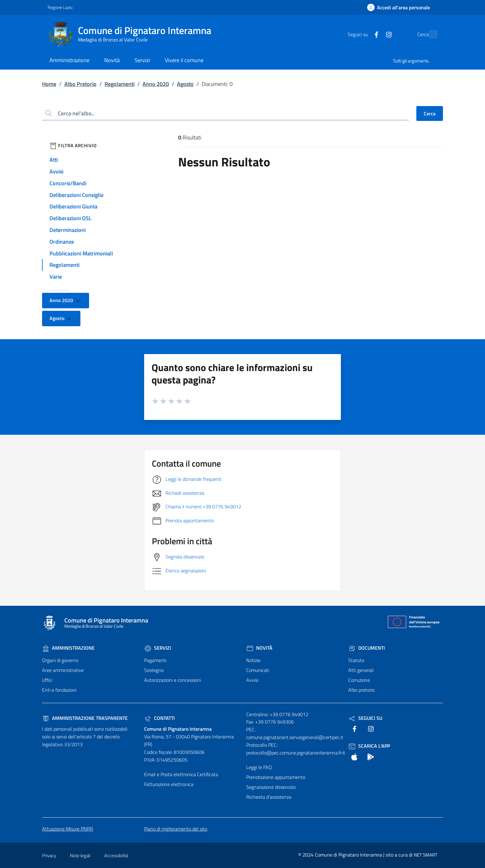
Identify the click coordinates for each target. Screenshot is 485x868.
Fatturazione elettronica (169, 784)
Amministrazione (68, 648)
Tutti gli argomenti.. (411, 61)
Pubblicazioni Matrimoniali (81, 253)
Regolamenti (120, 84)
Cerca (430, 113)
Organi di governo (60, 660)
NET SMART (426, 855)
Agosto (185, 84)
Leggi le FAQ (259, 767)
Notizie (253, 660)
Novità (259, 648)
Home (49, 84)
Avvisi (56, 171)
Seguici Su (365, 718)
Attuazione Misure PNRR (68, 829)
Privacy (49, 855)
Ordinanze (62, 242)
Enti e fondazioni (59, 690)
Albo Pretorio (80, 84)
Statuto (356, 660)
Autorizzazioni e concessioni (173, 680)
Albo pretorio (361, 690)
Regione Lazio (60, 7)
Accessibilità (116, 855)
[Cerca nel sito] (430, 34)
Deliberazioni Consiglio (77, 195)
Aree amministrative (63, 670)
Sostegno (154, 670)
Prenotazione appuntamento (276, 777)
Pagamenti (155, 660)
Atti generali (361, 670)
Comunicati (258, 670)
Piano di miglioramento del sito (176, 829)
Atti (54, 160)
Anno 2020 (156, 84)
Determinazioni (68, 230)
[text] (363, 34)
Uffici (47, 680)
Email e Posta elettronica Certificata (181, 774)
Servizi (158, 648)
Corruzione (359, 680)
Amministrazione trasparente (85, 718)
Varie (56, 277)
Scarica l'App (369, 746)
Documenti (367, 648)
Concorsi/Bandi (68, 183)
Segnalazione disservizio (271, 787)
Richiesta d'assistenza (269, 797)
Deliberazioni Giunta (73, 206)
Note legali (80, 855)
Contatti (159, 718)
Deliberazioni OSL (71, 218)
